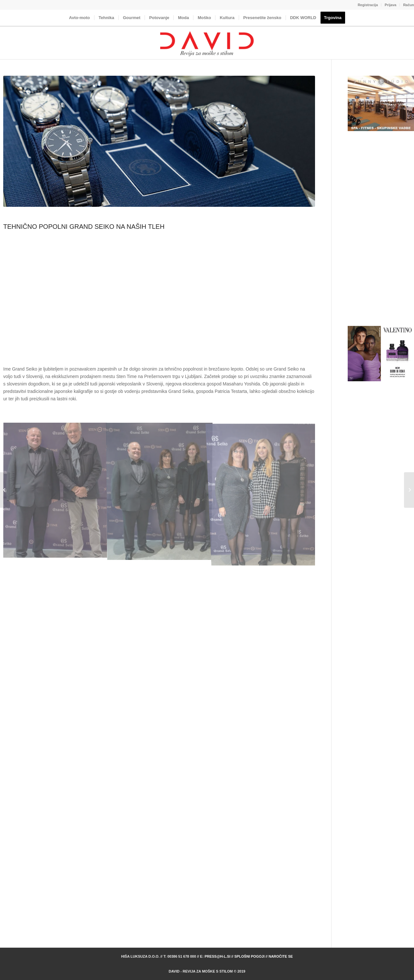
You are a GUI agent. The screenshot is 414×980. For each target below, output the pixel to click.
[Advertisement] (159, 297)
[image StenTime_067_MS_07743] (159, 490)
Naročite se (281, 956)
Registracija (368, 5)
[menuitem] (368, 5)
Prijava (390, 5)
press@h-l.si (217, 956)
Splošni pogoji (249, 956)
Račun (409, 5)
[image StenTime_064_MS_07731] (55, 490)
